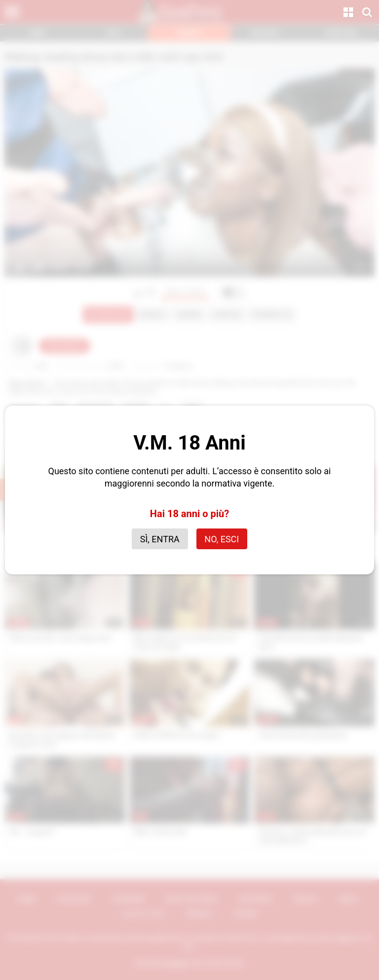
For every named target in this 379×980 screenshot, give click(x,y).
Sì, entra (160, 539)
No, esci (222, 539)
